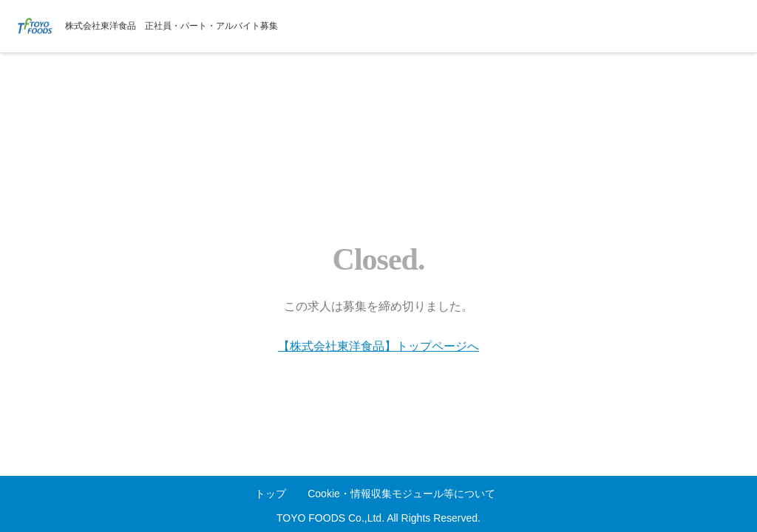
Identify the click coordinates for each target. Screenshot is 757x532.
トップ (271, 494)
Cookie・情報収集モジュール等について (401, 494)
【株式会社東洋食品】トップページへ (378, 346)
